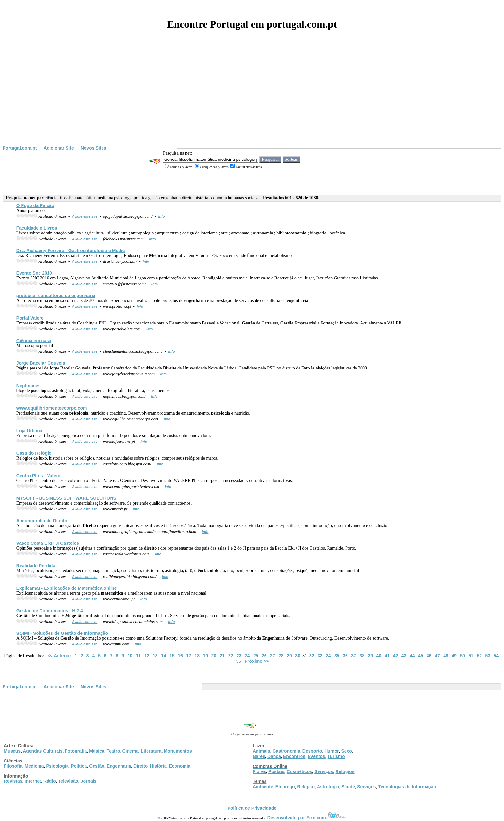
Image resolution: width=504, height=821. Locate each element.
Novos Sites (94, 148)
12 (147, 656)
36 (345, 656)
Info (162, 216)
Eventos (316, 756)
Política (79, 766)
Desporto (312, 751)
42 (396, 656)
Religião (306, 787)
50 (463, 656)
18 (197, 656)
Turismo (336, 756)
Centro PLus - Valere (38, 476)
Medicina (34, 766)
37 (354, 656)
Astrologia (328, 787)
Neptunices (28, 386)
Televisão (68, 781)
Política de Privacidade (252, 808)
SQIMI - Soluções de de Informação (62, 633)
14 (164, 656)
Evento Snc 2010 (34, 273)
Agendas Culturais (43, 751)
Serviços (324, 771)
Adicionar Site (59, 148)
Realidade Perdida (36, 566)
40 (379, 656)
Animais (261, 751)
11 (139, 656)
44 (412, 656)
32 (312, 656)
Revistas (13, 781)
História (158, 766)
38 (362, 656)
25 (256, 656)
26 (264, 656)
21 (222, 656)
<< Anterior (59, 656)
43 (404, 656)
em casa (34, 341)
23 (239, 656)
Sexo (346, 751)
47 (437, 656)
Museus (12, 751)
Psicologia (57, 766)
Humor (332, 751)
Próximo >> (257, 661)
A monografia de (42, 521)
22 (231, 656)
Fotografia (76, 751)
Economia (180, 766)
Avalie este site (85, 216)
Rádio (50, 781)
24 (248, 656)
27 (273, 656)
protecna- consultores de (56, 296)
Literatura (151, 751)
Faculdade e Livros (37, 228)
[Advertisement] (252, 97)
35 (337, 656)
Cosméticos (299, 771)
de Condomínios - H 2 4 (50, 611)
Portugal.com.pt (20, 148)
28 (281, 656)
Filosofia (13, 766)
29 (289, 656)
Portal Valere (30, 318)
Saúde (348, 787)
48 (446, 656)
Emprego (285, 787)
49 (454, 656)
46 (429, 656)
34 (328, 656)
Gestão (97, 766)
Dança (274, 756)
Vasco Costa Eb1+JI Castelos (48, 543)
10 (130, 656)
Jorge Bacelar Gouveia (41, 363)
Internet (33, 781)
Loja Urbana (29, 431)
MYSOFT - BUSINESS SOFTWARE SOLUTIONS (66, 498)
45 (421, 656)
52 (479, 656)
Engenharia (119, 766)
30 (298, 656)
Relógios (345, 771)
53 (488, 656)
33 (320, 656)
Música (97, 751)
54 (496, 656)
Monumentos (178, 751)
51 (471, 656)
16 (180, 656)
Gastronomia (286, 751)
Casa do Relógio (34, 453)
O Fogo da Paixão (35, 205)
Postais (276, 771)
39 (370, 656)
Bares (259, 756)
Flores (259, 771)
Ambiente (263, 787)
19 (205, 656)
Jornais (89, 781)
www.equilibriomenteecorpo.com (52, 408)
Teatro (113, 751)
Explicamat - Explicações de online (67, 588)
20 (214, 656)
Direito (140, 766)
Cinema (131, 751)
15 (172, 656)
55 (239, 661)
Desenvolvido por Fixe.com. (307, 818)
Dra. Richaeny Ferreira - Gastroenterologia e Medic (71, 251)
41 (387, 656)
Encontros (294, 756)
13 (155, 656)
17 (189, 656)
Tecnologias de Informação (407, 787)
